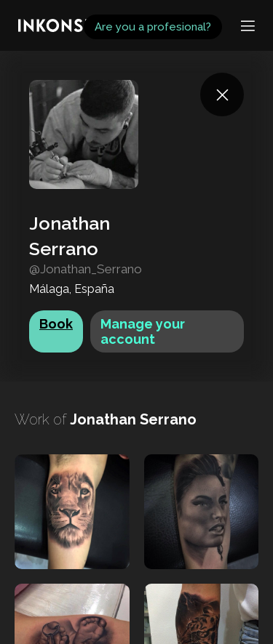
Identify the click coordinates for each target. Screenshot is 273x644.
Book (56, 324)
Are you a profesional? (153, 27)
